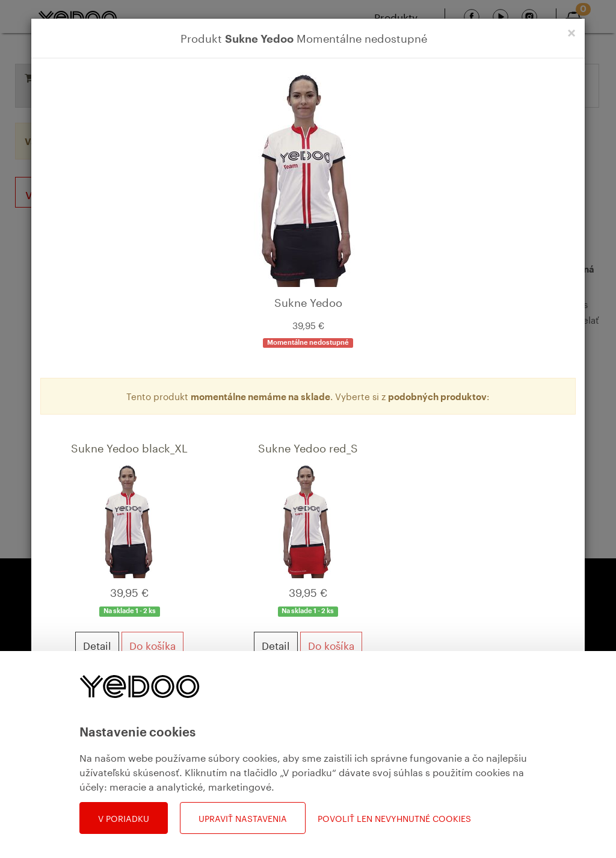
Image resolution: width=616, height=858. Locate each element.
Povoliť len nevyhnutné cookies (394, 818)
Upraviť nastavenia (243, 818)
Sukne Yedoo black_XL (129, 446)
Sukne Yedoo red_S (308, 446)
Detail (97, 644)
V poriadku (124, 818)
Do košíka (152, 644)
